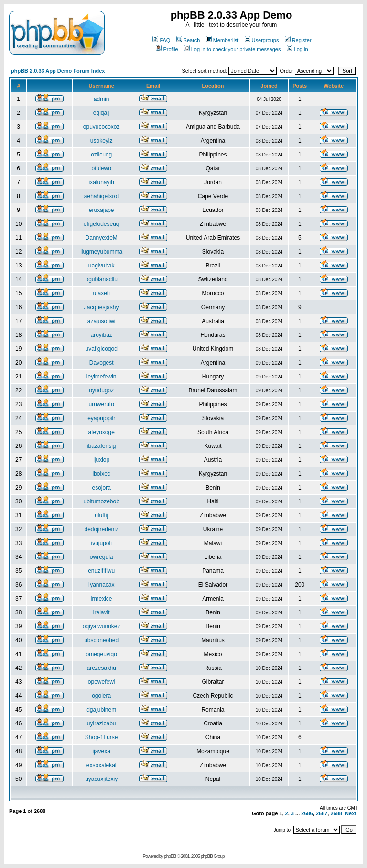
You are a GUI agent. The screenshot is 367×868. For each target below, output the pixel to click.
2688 (336, 813)
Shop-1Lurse (102, 737)
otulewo (101, 168)
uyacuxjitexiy (101, 779)
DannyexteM (101, 238)
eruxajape (102, 210)
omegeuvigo (101, 654)
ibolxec (101, 474)
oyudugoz (101, 390)
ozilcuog (101, 155)
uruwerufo (101, 404)
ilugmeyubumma (101, 252)
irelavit (102, 612)
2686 (307, 813)
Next (351, 813)
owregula (102, 557)
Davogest (102, 363)
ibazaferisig (102, 446)
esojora (101, 488)
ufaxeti (101, 293)
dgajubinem (101, 710)
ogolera (101, 696)
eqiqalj (102, 113)
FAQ (161, 40)
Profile (167, 49)
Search (188, 40)
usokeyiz (102, 141)
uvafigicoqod (101, 349)
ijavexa (101, 751)
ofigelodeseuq (102, 224)
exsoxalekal (102, 765)
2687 (322, 813)
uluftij (101, 515)
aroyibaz (101, 335)
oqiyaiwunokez (102, 626)
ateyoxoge (101, 432)
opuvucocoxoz (102, 127)
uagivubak (102, 266)
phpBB (170, 856)
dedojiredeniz (101, 529)
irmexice (102, 599)
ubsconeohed (101, 640)
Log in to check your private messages (232, 49)
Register (298, 40)
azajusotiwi (102, 321)
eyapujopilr (101, 418)
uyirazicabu (102, 723)
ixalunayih (101, 182)
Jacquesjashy (102, 307)
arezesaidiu (101, 668)
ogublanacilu (101, 279)
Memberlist (222, 40)
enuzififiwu (101, 571)
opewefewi (102, 682)
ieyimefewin (102, 377)
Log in (297, 49)
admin (102, 99)
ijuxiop (101, 460)
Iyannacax (102, 585)
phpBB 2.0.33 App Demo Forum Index (58, 71)
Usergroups (262, 40)
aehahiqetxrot (102, 196)
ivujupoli (101, 543)
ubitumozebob (101, 501)
